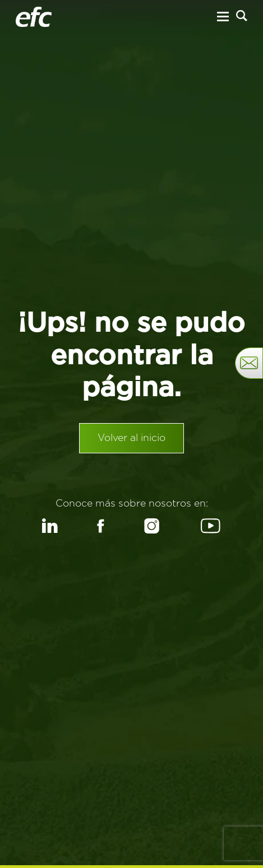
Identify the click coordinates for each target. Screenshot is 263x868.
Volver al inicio (131, 438)
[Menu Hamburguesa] (223, 17)
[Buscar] (242, 16)
